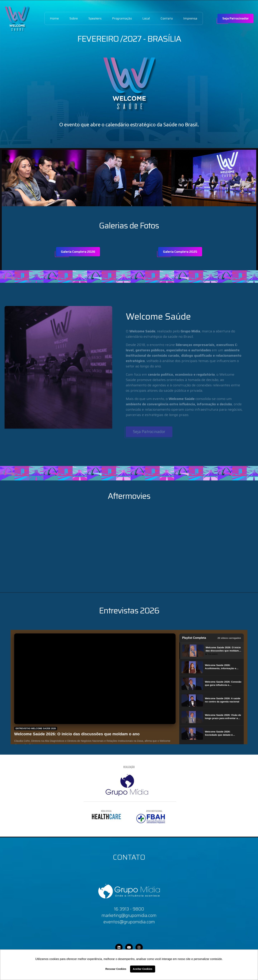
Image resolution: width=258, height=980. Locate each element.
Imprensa (190, 18)
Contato (167, 18)
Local (146, 18)
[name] (17, 18)
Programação (122, 18)
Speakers (95, 18)
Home (54, 18)
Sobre (74, 18)
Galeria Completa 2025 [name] (180, 252)
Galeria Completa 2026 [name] (78, 252)
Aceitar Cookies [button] (143, 969)
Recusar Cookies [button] (116, 969)
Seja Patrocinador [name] (236, 18)
